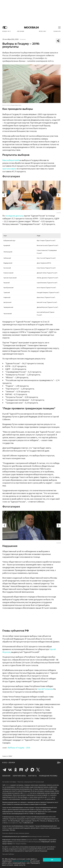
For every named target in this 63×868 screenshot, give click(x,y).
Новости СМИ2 (7, 756)
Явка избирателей (11, 160)
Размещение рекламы (48, 776)
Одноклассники (16, 770)
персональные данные (21, 861)
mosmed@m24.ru (13, 823)
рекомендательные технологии (39, 836)
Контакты (32, 776)
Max (32, 770)
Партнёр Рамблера (8, 854)
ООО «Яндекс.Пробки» (19, 844)
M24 (13, 763)
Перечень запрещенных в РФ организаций (31, 782)
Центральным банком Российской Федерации (27, 842)
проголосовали (9, 169)
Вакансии (6, 776)
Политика (23, 39)
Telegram (4, 770)
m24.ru (8, 785)
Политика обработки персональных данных (16, 833)
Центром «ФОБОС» (32, 840)
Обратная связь (19, 776)
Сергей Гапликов (45, 689)
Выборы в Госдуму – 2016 (19, 748)
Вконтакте (10, 770)
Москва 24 (31, 28)
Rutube (21, 770)
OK (52, 860)
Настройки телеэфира (9, 782)
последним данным (14, 216)
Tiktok (27, 770)
